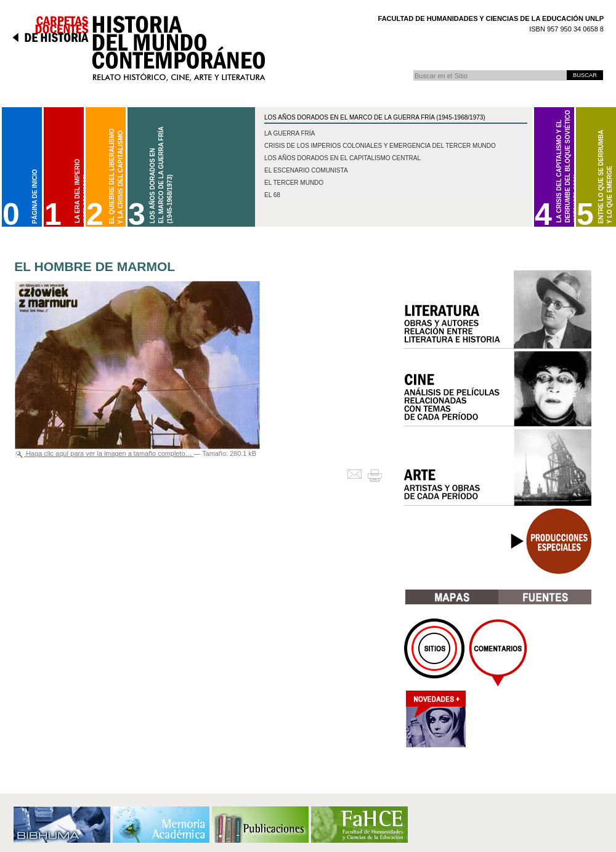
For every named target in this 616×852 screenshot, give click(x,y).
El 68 (272, 195)
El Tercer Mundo (294, 183)
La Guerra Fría (290, 133)
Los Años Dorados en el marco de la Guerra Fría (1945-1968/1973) (375, 117)
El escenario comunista (306, 170)
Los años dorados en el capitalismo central (342, 158)
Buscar (413, 70)
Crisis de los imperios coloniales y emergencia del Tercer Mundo (380, 146)
